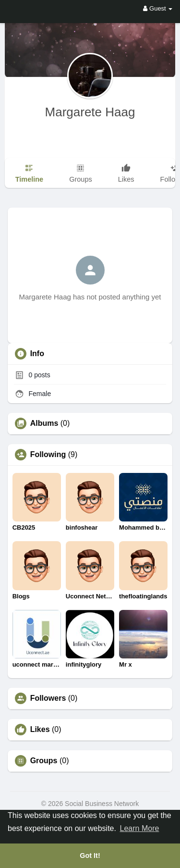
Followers (48, 698)
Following (48, 455)
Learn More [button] (140, 828)
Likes (40, 730)
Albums (44, 423)
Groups (44, 761)
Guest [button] (158, 8)
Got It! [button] (90, 856)
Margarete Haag (90, 112)
